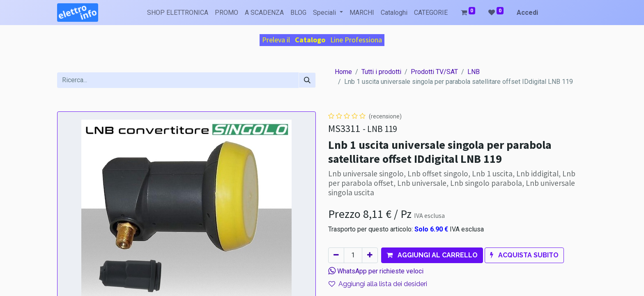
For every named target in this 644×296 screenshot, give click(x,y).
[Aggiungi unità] (370, 255)
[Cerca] (307, 80)
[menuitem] (178, 13)
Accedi (527, 13)
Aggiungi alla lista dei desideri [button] (378, 284)
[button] (432, 255)
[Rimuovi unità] (336, 255)
